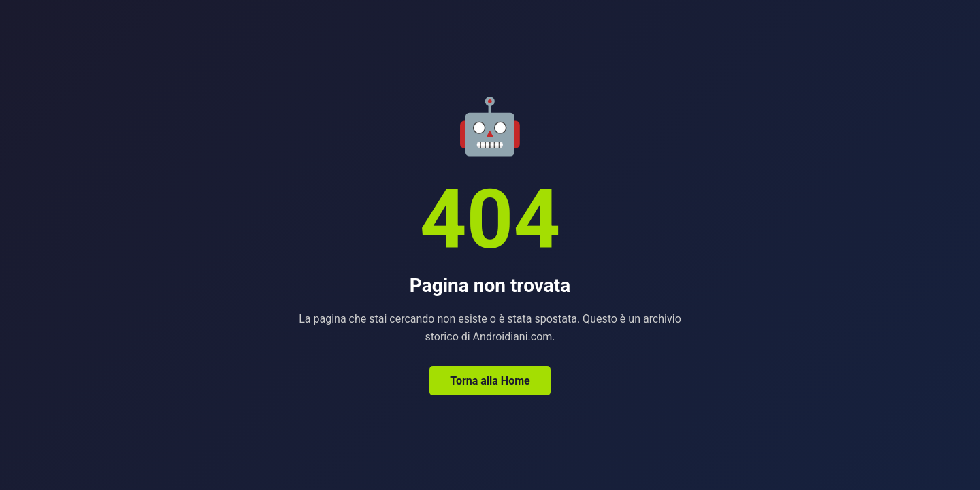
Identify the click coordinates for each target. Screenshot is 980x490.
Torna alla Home (490, 381)
